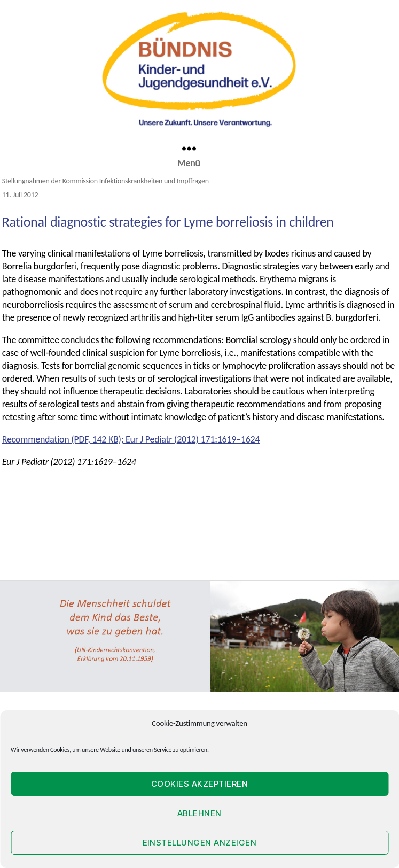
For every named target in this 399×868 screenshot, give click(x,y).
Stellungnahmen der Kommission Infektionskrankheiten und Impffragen (105, 181)
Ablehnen (199, 813)
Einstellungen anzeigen (200, 843)
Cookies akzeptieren (200, 784)
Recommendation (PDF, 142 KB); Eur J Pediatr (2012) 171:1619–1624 (131, 439)
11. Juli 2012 (20, 195)
